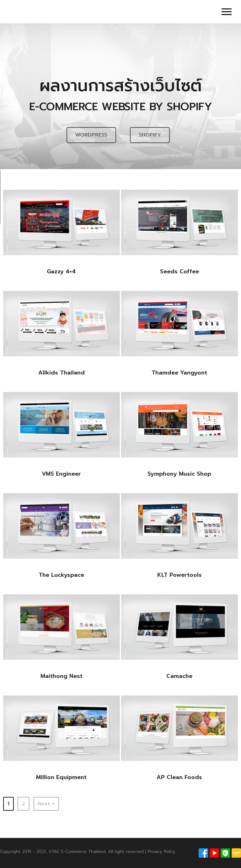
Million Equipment (61, 777)
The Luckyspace (61, 575)
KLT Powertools (179, 575)
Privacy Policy (162, 852)
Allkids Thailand (62, 373)
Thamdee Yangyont (179, 373)
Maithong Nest (62, 676)
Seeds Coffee (179, 271)
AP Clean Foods (179, 777)
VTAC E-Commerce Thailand (77, 852)
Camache (179, 676)
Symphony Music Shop (179, 474)
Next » (46, 804)
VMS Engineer (61, 474)
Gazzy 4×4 (61, 271)
